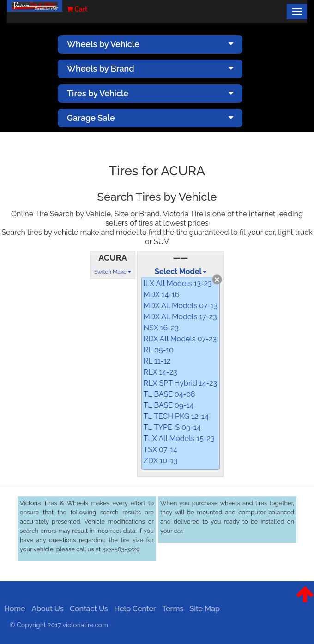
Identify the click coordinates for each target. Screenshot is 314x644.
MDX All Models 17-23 (180, 317)
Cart (77, 9)
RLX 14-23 (160, 372)
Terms (171, 609)
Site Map (202, 609)
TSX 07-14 (160, 450)
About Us (45, 609)
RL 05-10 (159, 350)
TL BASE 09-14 (169, 405)
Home (13, 609)
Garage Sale (150, 118)
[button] (305, 602)
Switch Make (113, 272)
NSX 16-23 (161, 328)
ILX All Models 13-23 (178, 283)
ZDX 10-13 (161, 461)
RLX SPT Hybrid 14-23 (180, 383)
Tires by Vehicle (150, 93)
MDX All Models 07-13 (181, 306)
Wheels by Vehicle (150, 44)
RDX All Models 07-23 (180, 339)
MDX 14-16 (162, 295)
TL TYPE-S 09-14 (172, 427)
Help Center (133, 609)
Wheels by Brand (150, 69)
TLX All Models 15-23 (179, 438)
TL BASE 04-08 (169, 394)
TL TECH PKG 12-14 (176, 416)
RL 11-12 (157, 361)
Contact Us (87, 609)
